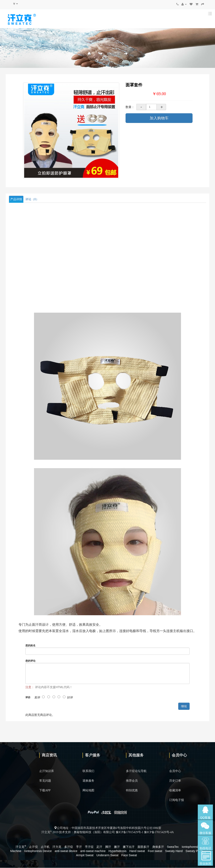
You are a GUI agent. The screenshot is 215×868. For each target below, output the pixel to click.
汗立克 (21, 847)
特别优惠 (132, 791)
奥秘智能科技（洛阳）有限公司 (94, 832)
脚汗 (108, 847)
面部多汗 (143, 847)
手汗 (79, 847)
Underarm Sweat (107, 855)
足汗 (99, 847)
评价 (28, 698)
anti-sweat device (66, 851)
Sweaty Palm (194, 851)
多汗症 (69, 847)
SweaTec (173, 847)
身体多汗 (158, 847)
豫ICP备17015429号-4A (159, 832)
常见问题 (45, 781)
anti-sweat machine (93, 851)
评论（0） (32, 199)
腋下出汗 (129, 847)
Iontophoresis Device (38, 851)
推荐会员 (132, 781)
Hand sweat (137, 851)
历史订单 (175, 781)
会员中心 (175, 771)
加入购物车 (159, 118)
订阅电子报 (177, 800)
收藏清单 (175, 791)
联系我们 (88, 771)
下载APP (45, 791)
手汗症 (89, 847)
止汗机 (45, 847)
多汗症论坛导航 (136, 771)
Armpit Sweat (85, 855)
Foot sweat (155, 851)
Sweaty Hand (174, 851)
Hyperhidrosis (118, 851)
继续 (184, 706)
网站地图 (88, 791)
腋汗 (117, 847)
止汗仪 (33, 847)
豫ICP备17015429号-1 (129, 832)
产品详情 (16, 199)
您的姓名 (30, 646)
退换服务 (88, 781)
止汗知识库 (47, 771)
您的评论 (30, 661)
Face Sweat (129, 855)
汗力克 (57, 847)
